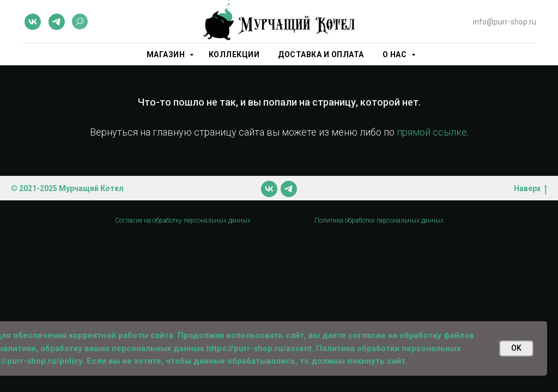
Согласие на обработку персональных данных (183, 220)
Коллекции (234, 54)
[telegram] (57, 22)
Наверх (530, 189)
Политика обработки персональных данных (379, 220)
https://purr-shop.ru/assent (259, 348)
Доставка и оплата (321, 54)
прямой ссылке (432, 132)
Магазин (167, 54)
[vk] (33, 22)
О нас (396, 54)
